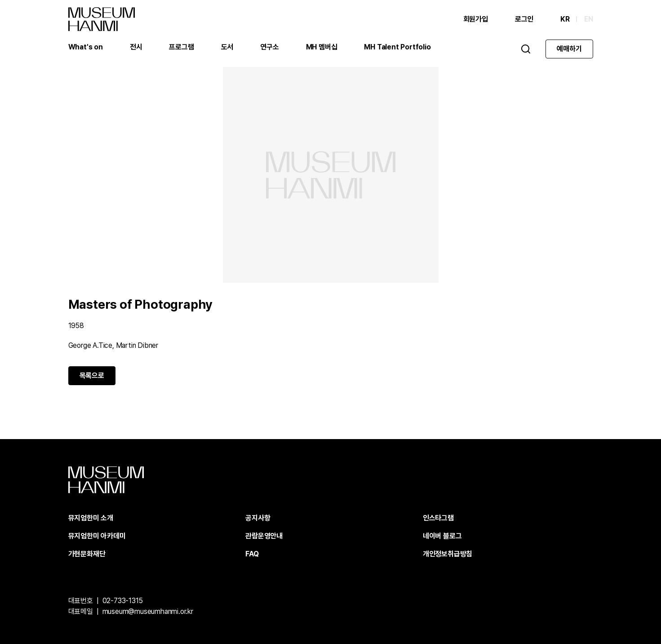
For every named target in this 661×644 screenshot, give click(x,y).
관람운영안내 (264, 536)
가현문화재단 (87, 554)
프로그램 (181, 47)
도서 (227, 47)
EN (589, 19)
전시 (136, 47)
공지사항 (258, 518)
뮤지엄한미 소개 (91, 518)
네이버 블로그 (442, 536)
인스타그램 (438, 518)
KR (565, 19)
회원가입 (476, 19)
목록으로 (92, 375)
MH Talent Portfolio (397, 47)
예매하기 (569, 49)
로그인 (524, 19)
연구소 (269, 47)
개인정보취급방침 (448, 554)
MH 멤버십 (322, 47)
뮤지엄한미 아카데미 (97, 536)
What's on (86, 47)
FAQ (252, 554)
